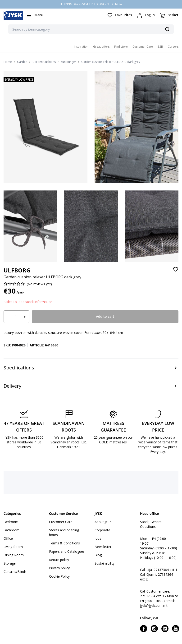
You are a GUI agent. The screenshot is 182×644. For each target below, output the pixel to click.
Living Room (13, 547)
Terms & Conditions (64, 543)
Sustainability (105, 563)
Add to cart (105, 316)
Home (8, 62)
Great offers (101, 47)
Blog (98, 555)
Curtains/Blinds (15, 572)
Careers (173, 47)
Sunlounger (68, 62)
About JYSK (103, 522)
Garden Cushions (44, 62)
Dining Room (14, 555)
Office (8, 538)
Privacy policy (59, 568)
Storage (10, 563)
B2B (160, 47)
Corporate (102, 530)
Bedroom (11, 522)
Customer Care (143, 47)
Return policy (59, 560)
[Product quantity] (16, 317)
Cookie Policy (59, 576)
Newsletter (103, 547)
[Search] (167, 29)
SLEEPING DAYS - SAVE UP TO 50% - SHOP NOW (91, 4)
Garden (22, 62)
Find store (121, 47)
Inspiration (81, 47)
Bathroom (11, 530)
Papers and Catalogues (67, 551)
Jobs (98, 538)
